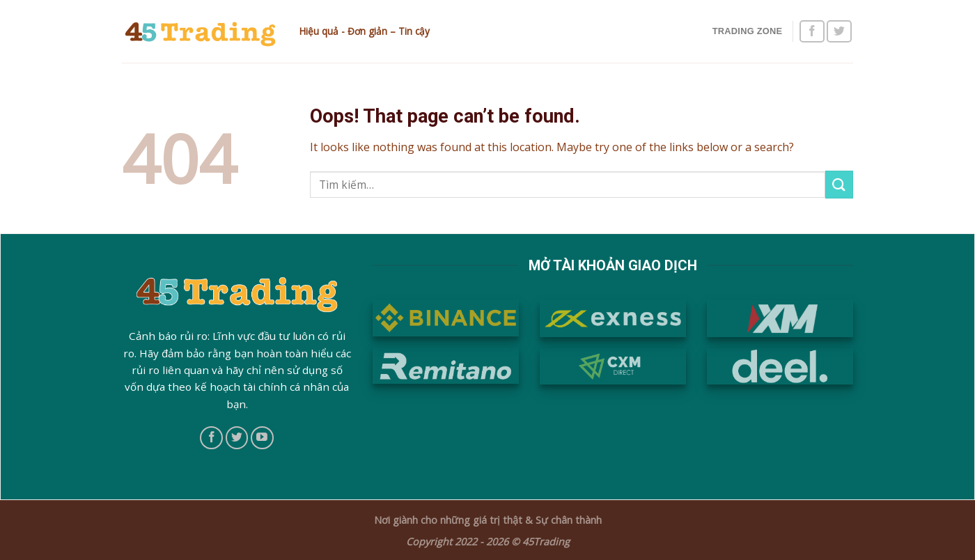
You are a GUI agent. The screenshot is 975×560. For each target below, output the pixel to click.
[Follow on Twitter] (839, 32)
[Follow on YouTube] (262, 438)
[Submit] (839, 184)
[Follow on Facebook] (812, 32)
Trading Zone (747, 31)
